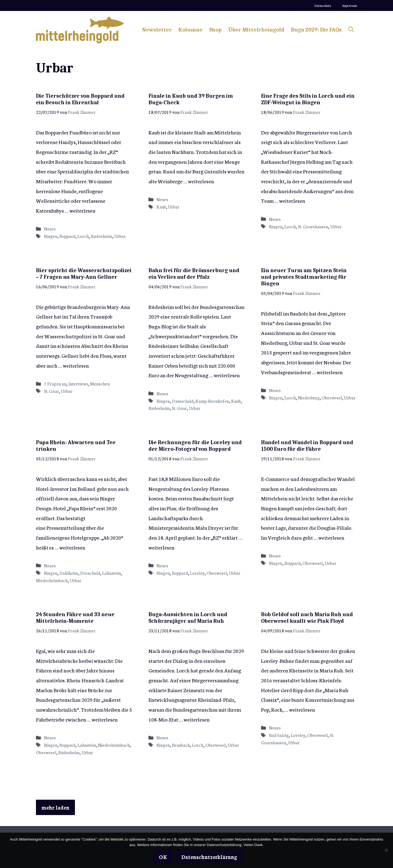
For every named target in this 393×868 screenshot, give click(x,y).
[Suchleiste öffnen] (351, 30)
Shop (215, 30)
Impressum (350, 5)
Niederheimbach (52, 580)
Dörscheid (90, 573)
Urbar (120, 236)
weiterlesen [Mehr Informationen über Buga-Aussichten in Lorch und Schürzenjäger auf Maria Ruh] (197, 719)
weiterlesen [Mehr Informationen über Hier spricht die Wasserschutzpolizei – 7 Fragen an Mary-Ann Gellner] (76, 365)
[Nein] (386, 850)
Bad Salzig (279, 735)
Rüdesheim (102, 236)
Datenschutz (323, 5)
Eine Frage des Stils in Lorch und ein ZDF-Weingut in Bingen (308, 99)
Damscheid (183, 401)
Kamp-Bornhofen (212, 401)
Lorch (83, 236)
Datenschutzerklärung (209, 857)
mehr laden (55, 807)
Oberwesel (332, 398)
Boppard (67, 236)
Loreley (197, 573)
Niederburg (309, 398)
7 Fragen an (55, 384)
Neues (50, 229)
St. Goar (51, 391)
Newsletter (157, 30)
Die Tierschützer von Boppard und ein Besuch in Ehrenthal (80, 99)
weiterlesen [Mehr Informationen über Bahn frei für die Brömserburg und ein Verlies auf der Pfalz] (227, 375)
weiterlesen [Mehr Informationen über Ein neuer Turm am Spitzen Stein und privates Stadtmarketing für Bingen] (330, 372)
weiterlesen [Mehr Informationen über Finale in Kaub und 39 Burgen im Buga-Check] (201, 181)
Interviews (78, 384)
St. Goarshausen (313, 226)
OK (163, 857)
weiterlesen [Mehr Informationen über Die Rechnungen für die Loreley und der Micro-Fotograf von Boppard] (162, 547)
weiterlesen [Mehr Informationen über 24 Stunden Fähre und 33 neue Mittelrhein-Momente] (105, 719)
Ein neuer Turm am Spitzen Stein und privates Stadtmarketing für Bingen (304, 277)
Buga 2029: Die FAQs (316, 30)
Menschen (100, 384)
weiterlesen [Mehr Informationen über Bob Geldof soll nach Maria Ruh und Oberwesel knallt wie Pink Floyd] (302, 709)
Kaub (161, 207)
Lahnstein (111, 573)
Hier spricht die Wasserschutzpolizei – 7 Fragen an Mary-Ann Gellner (84, 274)
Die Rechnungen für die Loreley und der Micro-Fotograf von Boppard (195, 446)
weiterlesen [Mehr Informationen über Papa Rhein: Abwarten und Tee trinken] (72, 547)
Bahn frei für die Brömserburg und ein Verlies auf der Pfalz (194, 274)
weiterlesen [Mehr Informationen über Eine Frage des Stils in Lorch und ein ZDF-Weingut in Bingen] (292, 200)
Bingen (51, 236)
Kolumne (190, 30)
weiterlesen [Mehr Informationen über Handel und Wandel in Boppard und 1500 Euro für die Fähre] (331, 537)
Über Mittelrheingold (256, 30)
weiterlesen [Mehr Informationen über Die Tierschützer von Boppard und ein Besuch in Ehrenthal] (82, 210)
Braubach (181, 745)
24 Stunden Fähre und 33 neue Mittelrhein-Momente (75, 618)
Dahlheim (69, 573)
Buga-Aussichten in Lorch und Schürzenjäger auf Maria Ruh (188, 618)
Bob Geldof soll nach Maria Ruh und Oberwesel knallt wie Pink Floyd (307, 618)
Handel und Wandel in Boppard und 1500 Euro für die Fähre (307, 446)
